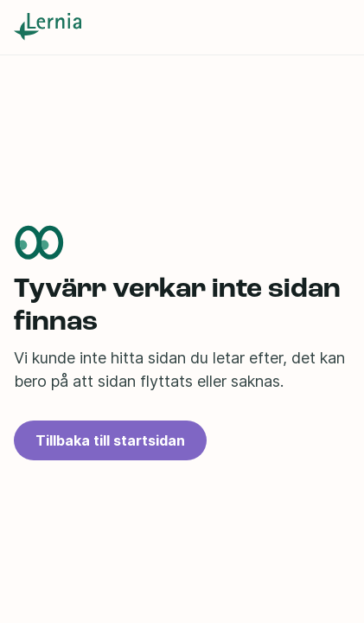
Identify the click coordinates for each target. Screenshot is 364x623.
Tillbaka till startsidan (110, 440)
